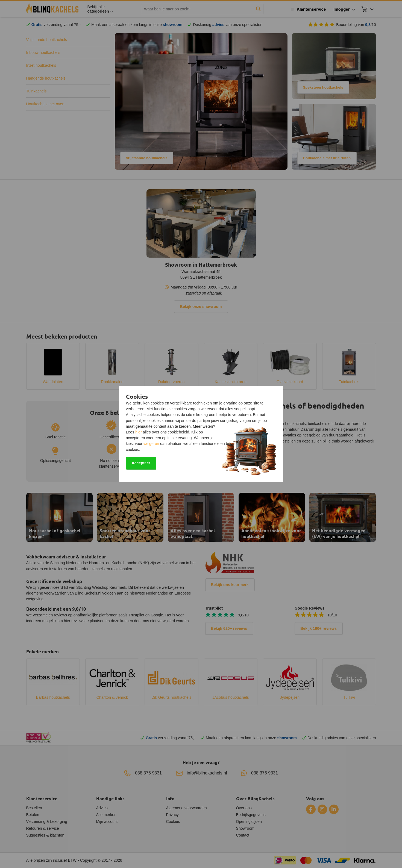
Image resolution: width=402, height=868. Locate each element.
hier (139, 432)
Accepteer (141, 463)
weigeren (151, 444)
